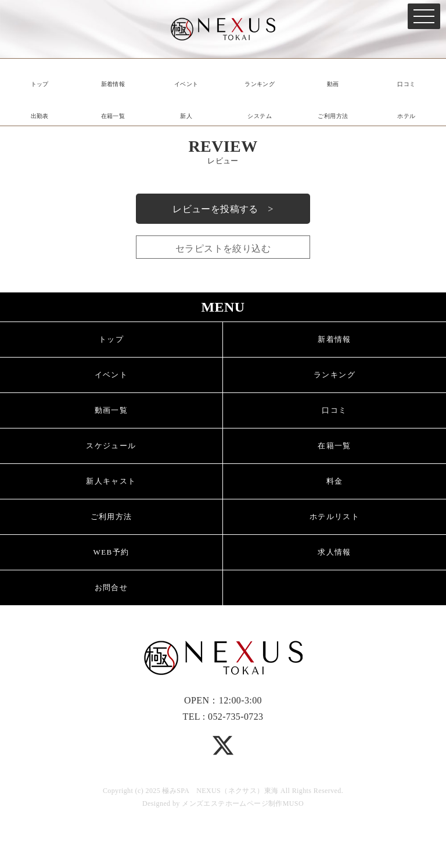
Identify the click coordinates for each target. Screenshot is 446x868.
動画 (333, 84)
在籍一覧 (113, 116)
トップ (40, 84)
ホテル (406, 116)
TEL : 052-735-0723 (223, 717)
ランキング (260, 84)
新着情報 (113, 84)
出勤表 (40, 116)
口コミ (406, 84)
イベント (186, 84)
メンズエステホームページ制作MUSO (243, 803)
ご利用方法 (333, 116)
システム (260, 116)
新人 (186, 116)
